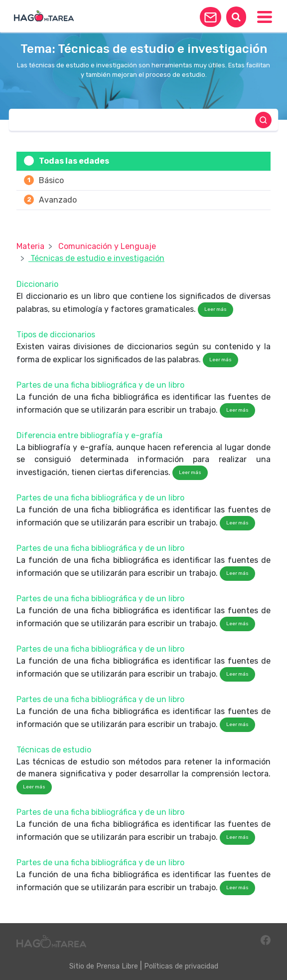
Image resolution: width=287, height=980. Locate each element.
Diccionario (37, 284)
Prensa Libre (117, 966)
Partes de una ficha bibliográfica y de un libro (100, 385)
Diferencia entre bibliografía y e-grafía (89, 435)
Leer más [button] (215, 309)
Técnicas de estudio (54, 750)
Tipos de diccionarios (56, 335)
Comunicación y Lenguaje (107, 246)
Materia (30, 246)
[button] (211, 17)
